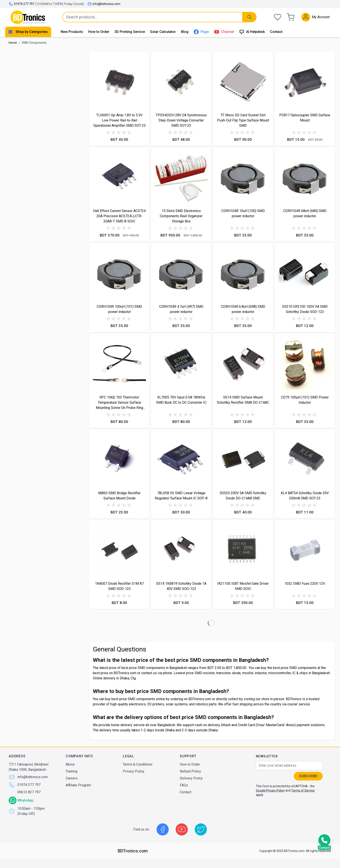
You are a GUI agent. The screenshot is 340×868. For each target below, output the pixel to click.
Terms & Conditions (138, 764)
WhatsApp (25, 800)
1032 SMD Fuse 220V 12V (305, 584)
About (70, 764)
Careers (72, 778)
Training (72, 771)
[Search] (250, 17)
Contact (276, 32)
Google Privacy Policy (270, 790)
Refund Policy (190, 771)
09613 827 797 (29, 792)
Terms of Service (303, 790)
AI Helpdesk (252, 32)
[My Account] (315, 17)
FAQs (184, 785)
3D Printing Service (130, 32)
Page (201, 32)
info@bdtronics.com (104, 4)
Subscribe (308, 776)
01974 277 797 (29, 785)
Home (13, 43)
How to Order (99, 32)
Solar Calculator (163, 32)
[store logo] (28, 17)
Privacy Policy (134, 771)
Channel (224, 32)
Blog (185, 32)
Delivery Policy (191, 778)
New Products (72, 32)
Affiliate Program (78, 785)
